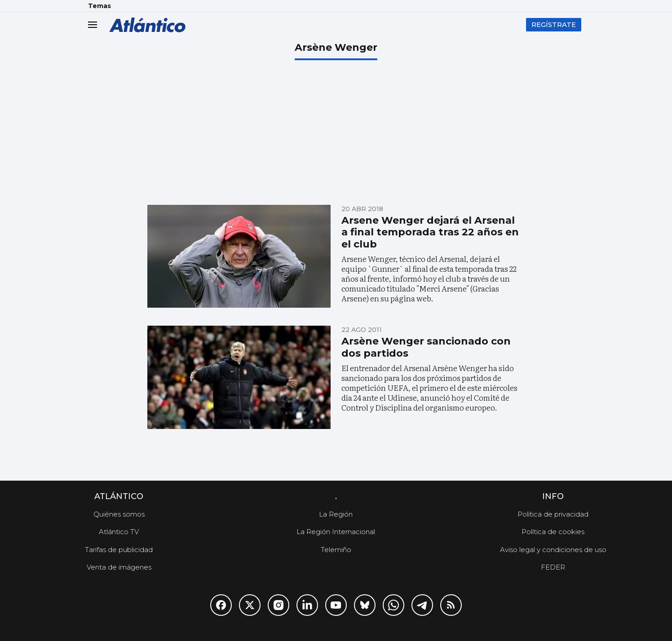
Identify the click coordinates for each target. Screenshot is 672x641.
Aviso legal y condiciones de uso (553, 550)
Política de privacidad (553, 514)
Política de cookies (553, 532)
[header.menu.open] (99, 25)
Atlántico (119, 496)
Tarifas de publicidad (119, 550)
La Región (336, 514)
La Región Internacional (336, 532)
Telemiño (336, 550)
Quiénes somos (119, 514)
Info (553, 496)
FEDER (553, 567)
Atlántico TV (119, 532)
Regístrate (554, 24)
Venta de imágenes (119, 567)
